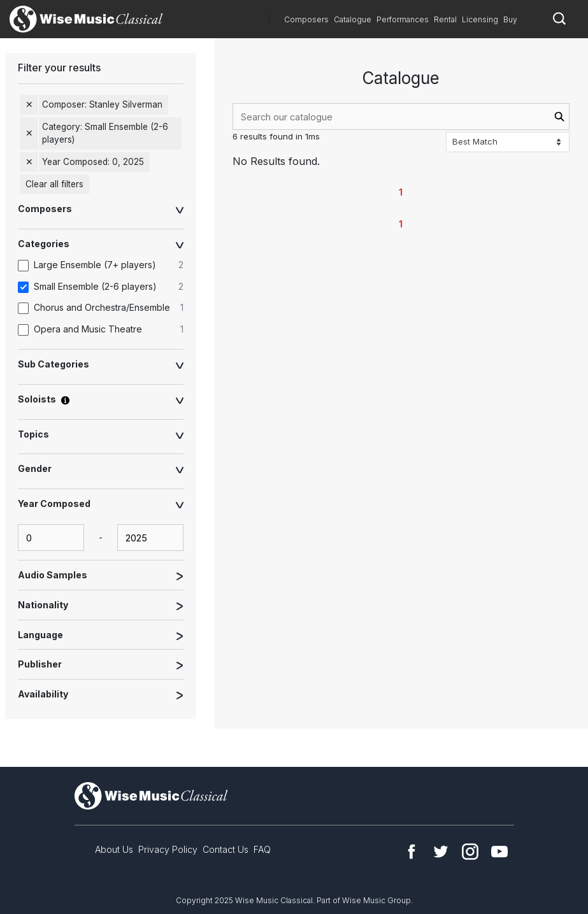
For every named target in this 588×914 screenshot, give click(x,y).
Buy (510, 19)
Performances (403, 19)
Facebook (412, 852)
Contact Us (226, 849)
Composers (306, 19)
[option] (107, 266)
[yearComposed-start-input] (51, 538)
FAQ (262, 849)
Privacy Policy (168, 849)
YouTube (499, 852)
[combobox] (401, 117)
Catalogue (353, 19)
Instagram (470, 852)
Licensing (480, 19)
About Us (114, 849)
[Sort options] (508, 142)
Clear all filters (54, 184)
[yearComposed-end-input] (150, 538)
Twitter (441, 852)
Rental (445, 19)
